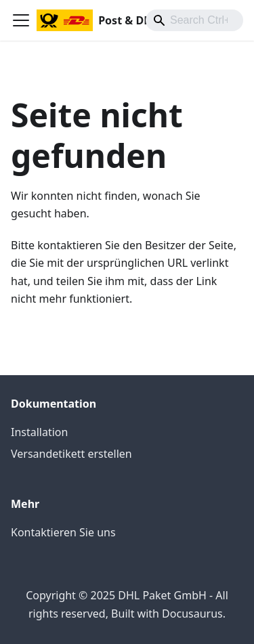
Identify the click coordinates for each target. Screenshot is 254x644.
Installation (39, 432)
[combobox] (194, 20)
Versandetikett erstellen (71, 454)
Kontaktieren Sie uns (63, 532)
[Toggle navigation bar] (21, 20)
